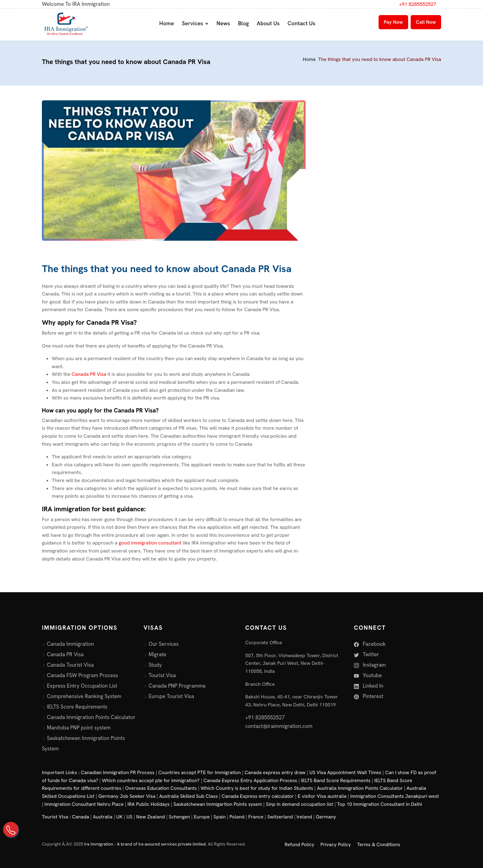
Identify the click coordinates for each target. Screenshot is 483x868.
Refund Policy (299, 844)
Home (167, 23)
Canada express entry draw (275, 772)
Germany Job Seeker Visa (127, 796)
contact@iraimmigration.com (279, 726)
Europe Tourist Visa (171, 696)
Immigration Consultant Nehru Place (84, 804)
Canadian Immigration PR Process (118, 772)
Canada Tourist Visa (70, 665)
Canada (81, 817)
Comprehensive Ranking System (84, 696)
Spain (219, 817)
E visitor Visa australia (322, 796)
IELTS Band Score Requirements (336, 780)
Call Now (426, 22)
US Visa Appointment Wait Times (345, 772)
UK (119, 817)
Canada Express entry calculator (258, 796)
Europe (202, 817)
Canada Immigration (70, 644)
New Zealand (150, 817)
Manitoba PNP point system (79, 728)
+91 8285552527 (418, 4)
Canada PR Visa (89, 374)
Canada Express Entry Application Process (250, 780)
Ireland (304, 817)
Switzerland (280, 817)
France (256, 817)
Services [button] (192, 23)
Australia (102, 817)
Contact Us (301, 23)
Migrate (157, 654)
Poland (237, 817)
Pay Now (393, 22)
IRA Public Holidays (149, 804)
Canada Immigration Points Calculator (91, 717)
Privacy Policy (336, 844)
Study (155, 665)
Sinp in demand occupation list (300, 804)
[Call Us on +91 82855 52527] (11, 830)
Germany (326, 817)
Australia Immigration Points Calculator (360, 788)
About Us (268, 23)
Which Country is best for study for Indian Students (257, 788)
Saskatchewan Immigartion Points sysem (218, 804)
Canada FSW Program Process (82, 675)
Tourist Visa (162, 675)
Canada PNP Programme (177, 686)
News (223, 23)
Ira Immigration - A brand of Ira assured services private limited (145, 844)
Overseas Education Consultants (161, 788)
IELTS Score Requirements (77, 707)
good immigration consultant (151, 543)
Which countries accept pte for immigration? (151, 780)
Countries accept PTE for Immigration (200, 772)
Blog (243, 23)
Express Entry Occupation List (82, 686)
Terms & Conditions (379, 844)
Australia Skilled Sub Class (189, 796)
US (129, 817)
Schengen (179, 817)
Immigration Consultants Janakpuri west (395, 796)
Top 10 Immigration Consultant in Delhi (379, 804)
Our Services (164, 644)
